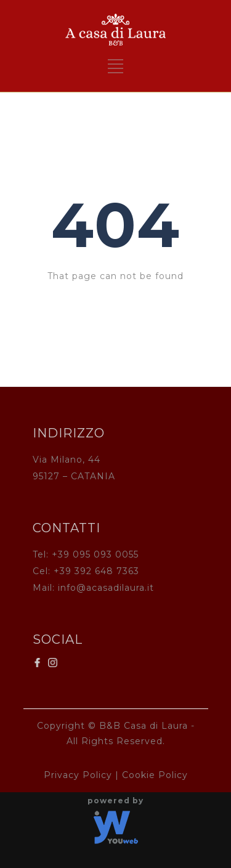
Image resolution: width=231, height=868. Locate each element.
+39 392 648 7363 (96, 571)
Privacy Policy (78, 775)
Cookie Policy (155, 775)
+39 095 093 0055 (95, 554)
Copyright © (67, 726)
